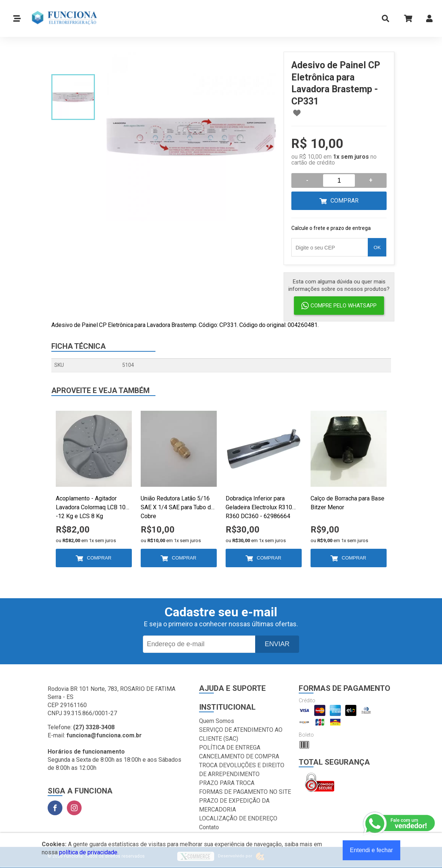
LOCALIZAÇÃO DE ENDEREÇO (238, 818)
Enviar (277, 644)
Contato (209, 827)
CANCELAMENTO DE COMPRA (239, 756)
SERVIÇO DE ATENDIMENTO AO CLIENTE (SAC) (241, 734)
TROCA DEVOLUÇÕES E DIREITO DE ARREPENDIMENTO (242, 770)
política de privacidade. (89, 852)
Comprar (345, 201)
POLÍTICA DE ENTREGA (230, 748)
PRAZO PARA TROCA (227, 783)
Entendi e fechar (372, 850)
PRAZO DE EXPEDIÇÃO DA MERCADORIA (234, 805)
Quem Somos (217, 721)
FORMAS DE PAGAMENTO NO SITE (245, 792)
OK (377, 247)
